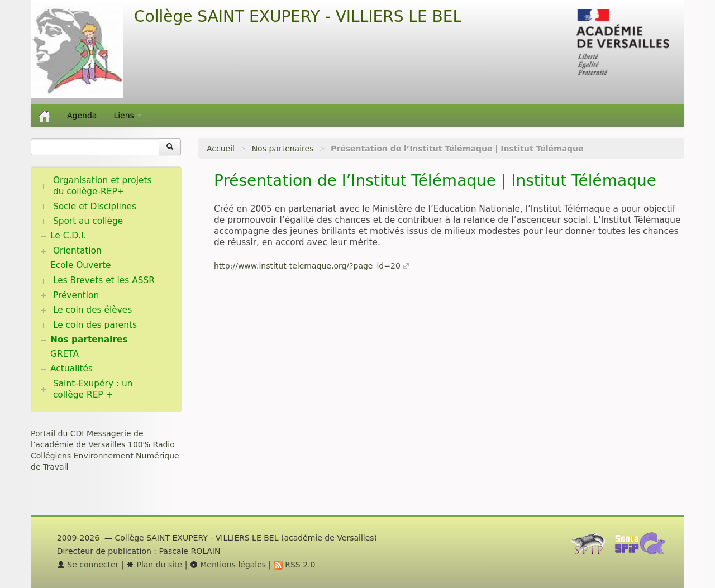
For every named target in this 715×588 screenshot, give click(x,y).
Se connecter (88, 565)
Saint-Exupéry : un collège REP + (93, 389)
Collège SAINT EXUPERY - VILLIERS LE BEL (298, 16)
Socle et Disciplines (95, 207)
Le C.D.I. (68, 236)
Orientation (77, 251)
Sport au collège (88, 221)
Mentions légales (228, 565)
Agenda (82, 116)
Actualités (71, 369)
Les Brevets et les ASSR (104, 280)
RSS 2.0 (295, 565)
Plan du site (154, 565)
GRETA (65, 354)
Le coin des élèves (92, 310)
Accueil (221, 149)
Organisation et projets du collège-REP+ (103, 186)
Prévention (76, 295)
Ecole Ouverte (81, 265)
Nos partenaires (283, 149)
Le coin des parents (95, 325)
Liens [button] (128, 116)
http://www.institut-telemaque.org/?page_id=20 (307, 266)
